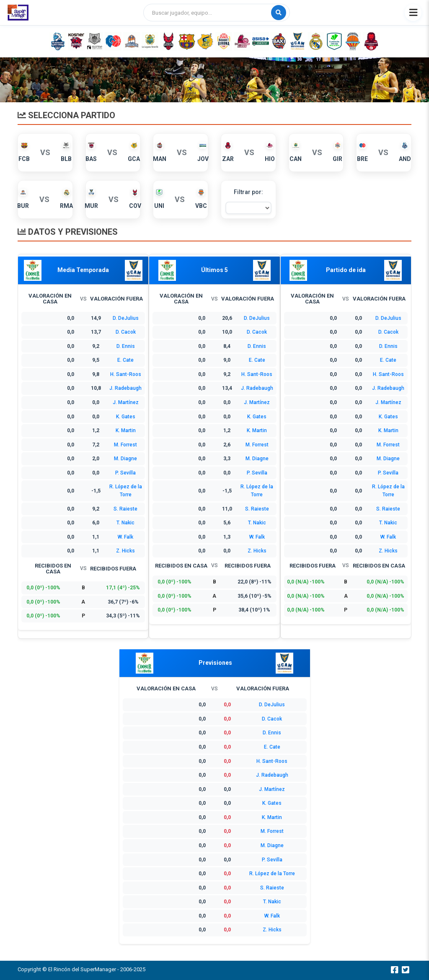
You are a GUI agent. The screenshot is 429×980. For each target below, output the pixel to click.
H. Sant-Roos (126, 374)
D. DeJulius (126, 318)
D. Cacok (126, 332)
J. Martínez (126, 402)
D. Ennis (126, 346)
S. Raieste (125, 509)
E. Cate (125, 360)
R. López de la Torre (272, 874)
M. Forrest (125, 445)
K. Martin (126, 430)
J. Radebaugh (125, 388)
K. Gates (126, 417)
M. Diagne (125, 459)
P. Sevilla (125, 473)
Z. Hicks (125, 551)
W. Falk (125, 537)
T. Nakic (125, 523)
